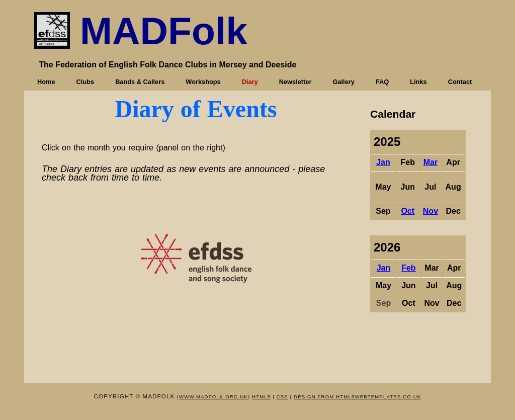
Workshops (203, 82)
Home (46, 82)
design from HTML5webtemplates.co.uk (357, 397)
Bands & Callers (140, 82)
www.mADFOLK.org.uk (213, 397)
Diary (250, 82)
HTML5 (261, 397)
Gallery (343, 82)
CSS (282, 397)
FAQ (382, 82)
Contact (460, 82)
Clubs (85, 82)
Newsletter (295, 82)
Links (418, 82)
